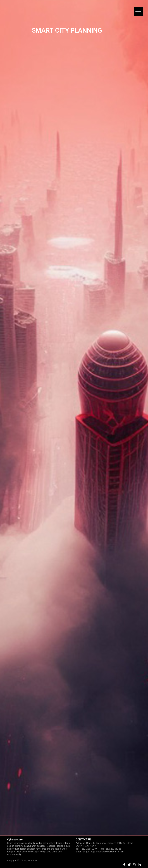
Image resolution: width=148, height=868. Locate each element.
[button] (138, 12)
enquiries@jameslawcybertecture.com (103, 852)
